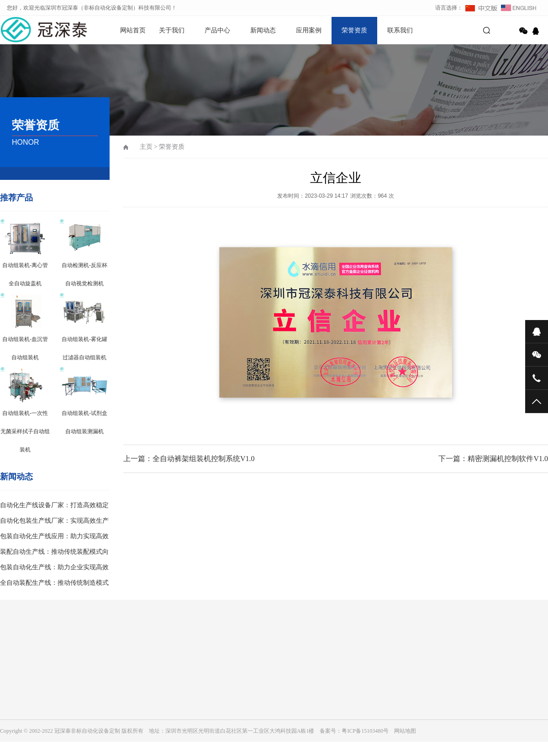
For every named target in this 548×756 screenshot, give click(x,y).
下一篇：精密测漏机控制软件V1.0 (493, 459)
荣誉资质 (354, 30)
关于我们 (172, 30)
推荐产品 (16, 198)
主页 (146, 147)
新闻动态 (263, 30)
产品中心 (217, 30)
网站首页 (133, 30)
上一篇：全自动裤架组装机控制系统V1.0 (189, 459)
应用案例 (309, 30)
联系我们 (400, 30)
